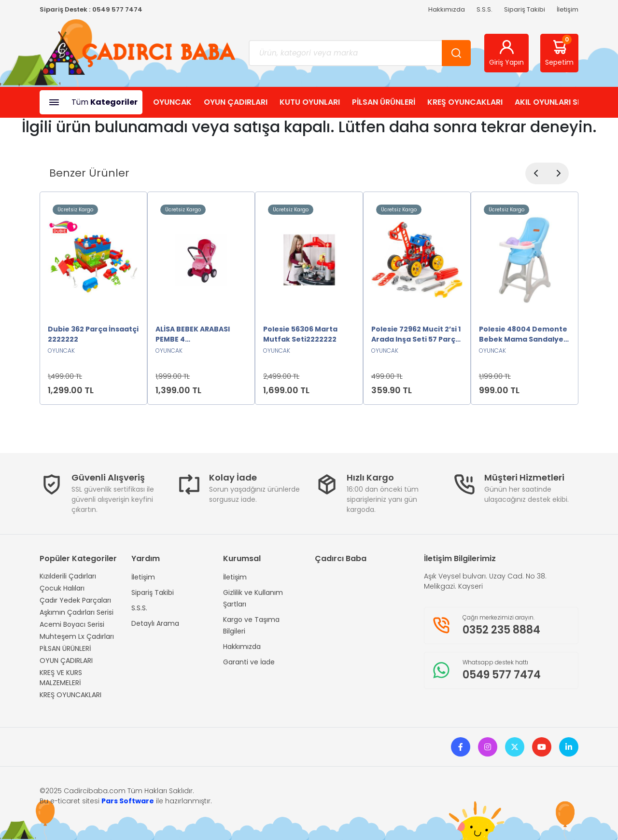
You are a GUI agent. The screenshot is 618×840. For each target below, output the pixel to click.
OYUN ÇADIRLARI (236, 102)
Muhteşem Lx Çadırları (77, 636)
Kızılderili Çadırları (68, 576)
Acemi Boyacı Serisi (72, 624)
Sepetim (559, 51)
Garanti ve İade (249, 662)
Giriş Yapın (506, 53)
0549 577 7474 (117, 9)
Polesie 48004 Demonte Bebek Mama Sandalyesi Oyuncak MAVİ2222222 (524, 334)
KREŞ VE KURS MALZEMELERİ (61, 678)
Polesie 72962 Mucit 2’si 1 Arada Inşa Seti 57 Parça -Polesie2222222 (416, 334)
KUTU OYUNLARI (310, 102)
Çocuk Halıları (62, 588)
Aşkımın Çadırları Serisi (77, 612)
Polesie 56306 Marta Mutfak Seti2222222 (300, 334)
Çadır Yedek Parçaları (75, 600)
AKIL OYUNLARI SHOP (554, 102)
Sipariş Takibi (525, 9)
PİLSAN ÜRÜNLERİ (384, 102)
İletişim (568, 9)
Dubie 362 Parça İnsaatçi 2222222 (93, 334)
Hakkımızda (447, 9)
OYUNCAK (172, 102)
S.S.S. (485, 9)
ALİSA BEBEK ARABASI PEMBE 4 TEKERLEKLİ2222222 (193, 334)
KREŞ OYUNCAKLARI (465, 102)
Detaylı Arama (155, 623)
